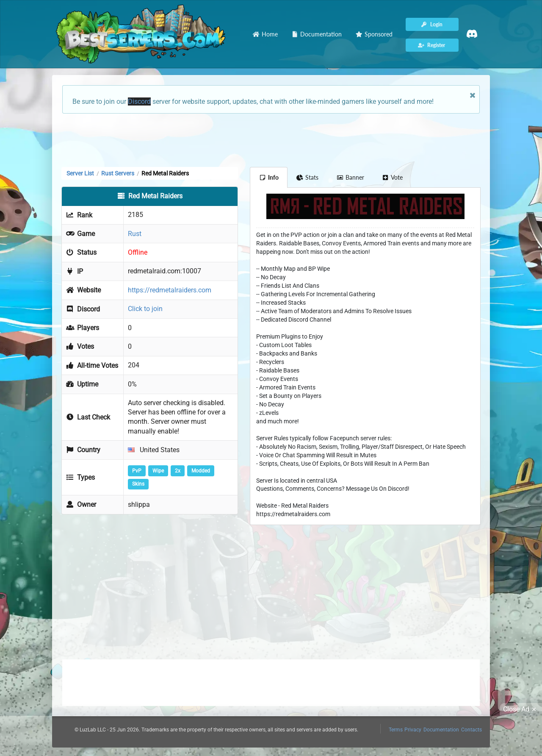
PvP (137, 471)
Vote (393, 177)
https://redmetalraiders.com (170, 290)
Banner (350, 177)
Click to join (145, 309)
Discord (139, 101)
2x (178, 471)
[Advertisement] (271, 139)
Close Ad (521, 709)
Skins (138, 484)
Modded (201, 471)
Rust (135, 234)
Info (269, 177)
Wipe (158, 471)
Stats (308, 177)
